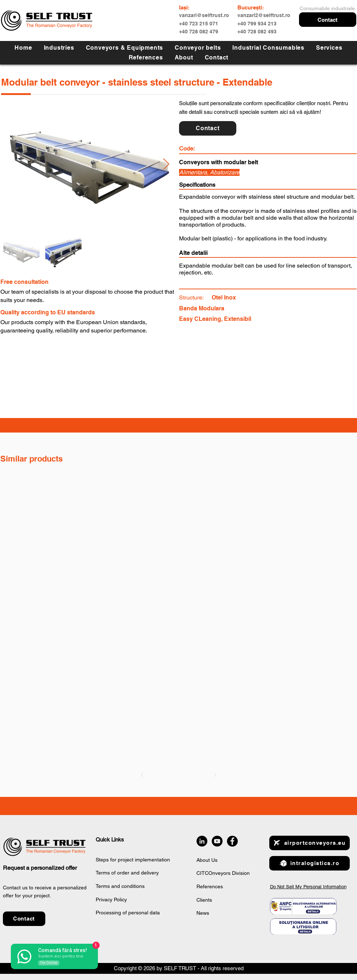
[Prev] (142, 775)
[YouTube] (217, 841)
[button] (328, 20)
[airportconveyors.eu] (310, 843)
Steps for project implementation (133, 860)
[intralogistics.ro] (310, 863)
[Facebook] (232, 841)
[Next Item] (166, 164)
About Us (207, 860)
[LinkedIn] (202, 841)
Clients (204, 900)
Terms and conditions (120, 886)
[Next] (215, 775)
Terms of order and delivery (127, 873)
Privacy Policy (111, 900)
